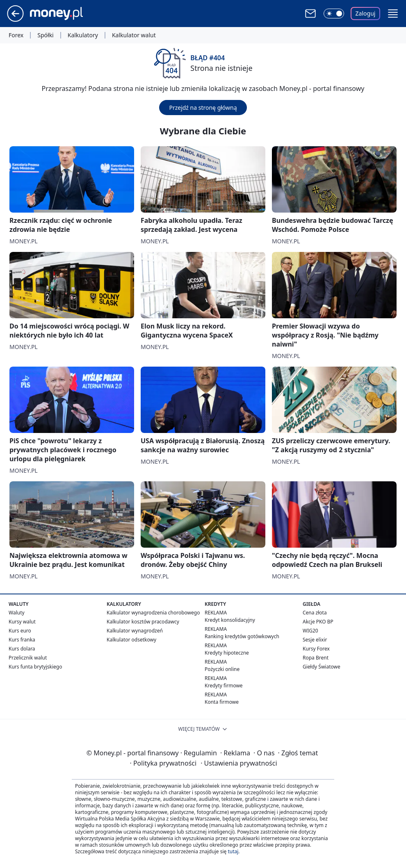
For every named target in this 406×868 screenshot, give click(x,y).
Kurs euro (20, 631)
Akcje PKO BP (318, 622)
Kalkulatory (83, 35)
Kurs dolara (22, 649)
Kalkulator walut (134, 35)
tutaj (233, 851)
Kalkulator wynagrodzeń (135, 631)
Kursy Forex (316, 649)
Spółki (45, 35)
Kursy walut (22, 622)
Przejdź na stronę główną (203, 108)
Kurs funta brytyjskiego (35, 667)
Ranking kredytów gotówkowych (242, 636)
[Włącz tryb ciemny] (334, 14)
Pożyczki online (222, 669)
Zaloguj (366, 13)
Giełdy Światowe (322, 667)
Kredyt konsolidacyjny (230, 620)
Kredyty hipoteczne (227, 653)
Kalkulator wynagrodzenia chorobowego (153, 613)
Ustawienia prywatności (239, 763)
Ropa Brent (316, 658)
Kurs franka (22, 640)
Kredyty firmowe (224, 686)
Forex (16, 35)
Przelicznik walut (28, 658)
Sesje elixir (315, 640)
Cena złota (315, 613)
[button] (393, 14)
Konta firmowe (222, 702)
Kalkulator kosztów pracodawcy (143, 622)
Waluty (17, 613)
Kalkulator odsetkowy (131, 640)
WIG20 (310, 631)
